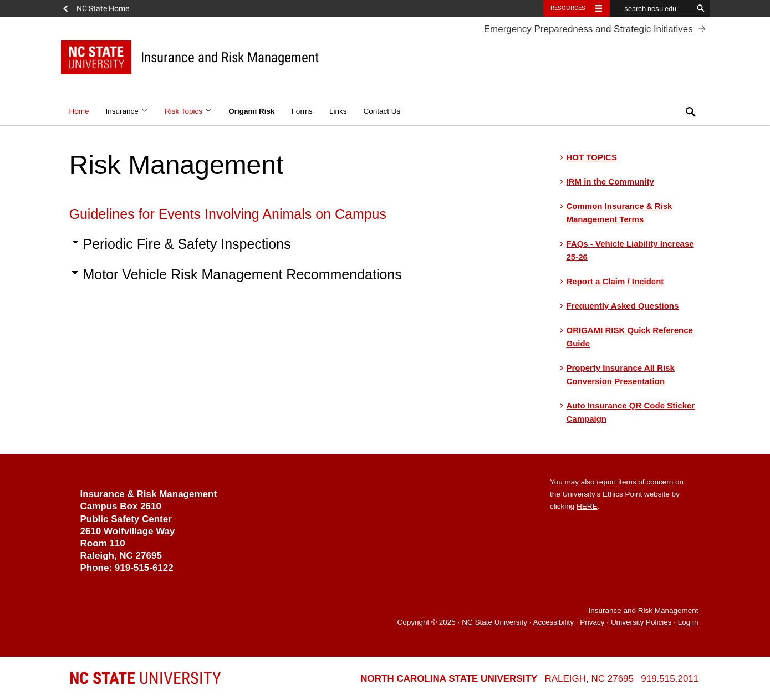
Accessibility (553, 623)
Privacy (592, 623)
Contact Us (382, 111)
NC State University (494, 623)
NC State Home (103, 8)
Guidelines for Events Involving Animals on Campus (228, 214)
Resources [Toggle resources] (568, 8)
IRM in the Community (610, 182)
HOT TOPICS (592, 157)
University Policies (641, 623)
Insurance (127, 111)
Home (79, 111)
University (145, 678)
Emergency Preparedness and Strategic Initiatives (588, 29)
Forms (302, 111)
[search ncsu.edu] (651, 8)
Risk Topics (188, 111)
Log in (688, 623)
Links (338, 111)
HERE (587, 506)
